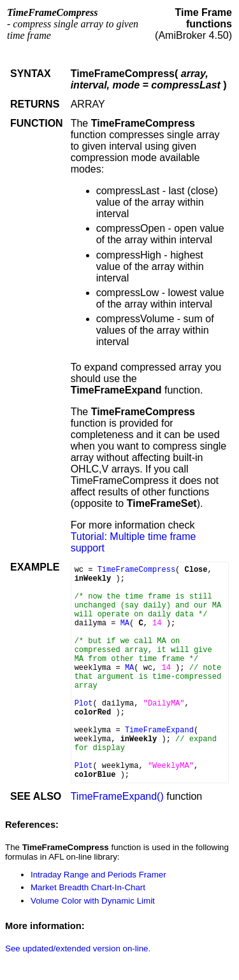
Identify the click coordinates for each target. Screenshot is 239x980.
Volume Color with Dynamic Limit (93, 901)
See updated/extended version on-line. (78, 948)
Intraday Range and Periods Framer (98, 875)
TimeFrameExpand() (117, 796)
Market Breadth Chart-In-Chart (88, 887)
